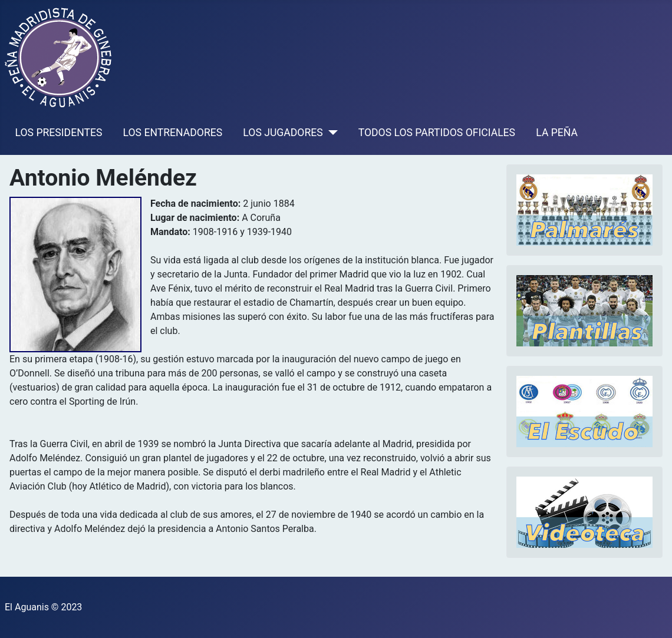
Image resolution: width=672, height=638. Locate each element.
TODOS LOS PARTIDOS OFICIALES (437, 133)
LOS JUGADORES (283, 133)
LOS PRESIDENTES (59, 133)
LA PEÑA (557, 133)
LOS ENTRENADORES (173, 133)
